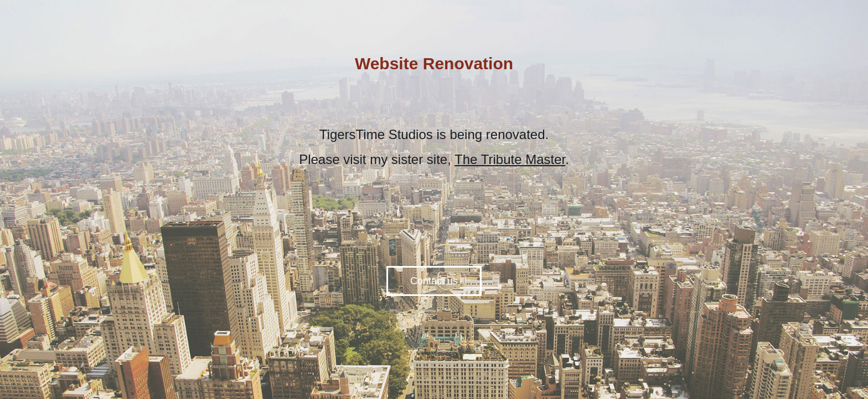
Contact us (434, 281)
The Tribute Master (510, 159)
